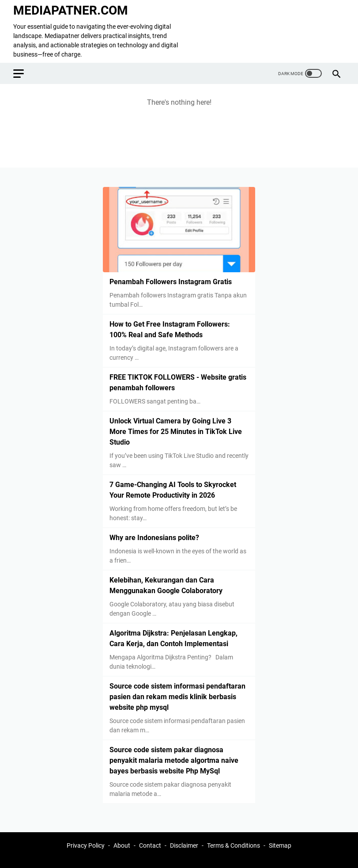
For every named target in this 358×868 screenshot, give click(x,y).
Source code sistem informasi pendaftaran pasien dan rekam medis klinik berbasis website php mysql (177, 697)
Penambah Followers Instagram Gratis (171, 282)
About (122, 845)
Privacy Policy (86, 845)
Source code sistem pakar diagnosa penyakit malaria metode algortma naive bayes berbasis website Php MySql (174, 760)
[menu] (24, 73)
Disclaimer (184, 845)
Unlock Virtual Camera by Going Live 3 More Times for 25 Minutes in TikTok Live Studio (176, 432)
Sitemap (280, 845)
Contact (150, 845)
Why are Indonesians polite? (154, 538)
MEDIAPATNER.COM (71, 10)
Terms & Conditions (234, 845)
